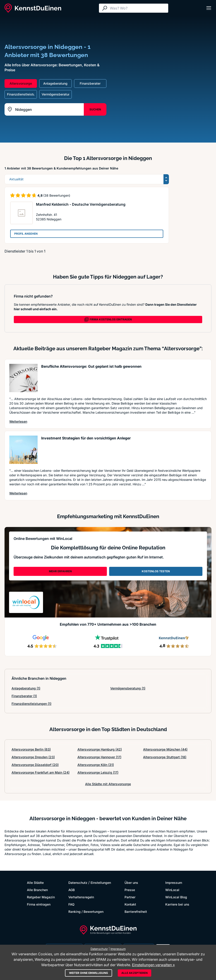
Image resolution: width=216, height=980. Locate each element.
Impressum (174, 883)
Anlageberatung (26, 688)
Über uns (131, 883)
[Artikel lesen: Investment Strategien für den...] (23, 450)
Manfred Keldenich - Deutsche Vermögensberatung (81, 204)
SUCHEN (95, 109)
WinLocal (172, 890)
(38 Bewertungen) (57, 195)
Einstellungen (101, 883)
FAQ (71, 904)
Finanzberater (24, 696)
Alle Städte (35, 883)
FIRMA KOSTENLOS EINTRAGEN (108, 320)
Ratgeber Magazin (41, 897)
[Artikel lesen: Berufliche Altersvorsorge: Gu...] (23, 378)
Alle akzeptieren (134, 973)
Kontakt (130, 904)
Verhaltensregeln (81, 897)
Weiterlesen (18, 421)
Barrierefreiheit (136, 912)
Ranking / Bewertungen (86, 912)
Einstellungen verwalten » (153, 965)
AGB (72, 890)
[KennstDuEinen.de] (33, 8)
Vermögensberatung (128, 688)
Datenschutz (78, 883)
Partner (130, 897)
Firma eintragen (39, 904)
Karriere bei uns (177, 904)
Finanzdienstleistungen (31, 704)
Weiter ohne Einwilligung (89, 973)
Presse (130, 890)
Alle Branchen (37, 890)
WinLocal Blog (176, 897)
